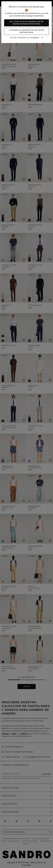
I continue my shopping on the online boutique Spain (27, 31)
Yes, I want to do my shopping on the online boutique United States (27, 23)
